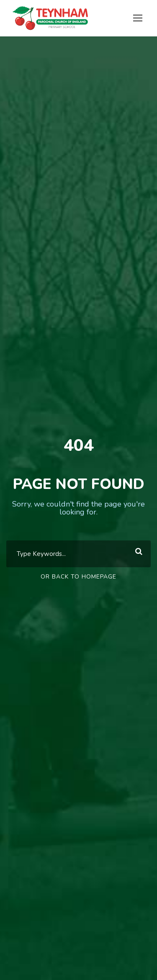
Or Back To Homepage (78, 577)
